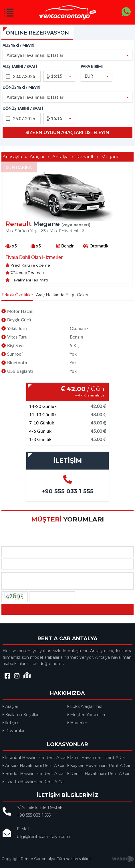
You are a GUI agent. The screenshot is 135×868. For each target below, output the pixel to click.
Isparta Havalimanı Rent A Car (34, 782)
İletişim (11, 723)
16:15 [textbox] (57, 76)
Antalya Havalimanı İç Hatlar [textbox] (35, 55)
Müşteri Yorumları (86, 715)
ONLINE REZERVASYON (37, 33)
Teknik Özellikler (17, 295)
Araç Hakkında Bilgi (55, 295)
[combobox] (67, 55)
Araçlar (10, 706)
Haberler (77, 723)
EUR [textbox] (89, 76)
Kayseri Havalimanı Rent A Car (99, 766)
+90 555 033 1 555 (67, 491)
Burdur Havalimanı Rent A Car (34, 774)
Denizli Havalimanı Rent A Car (99, 774)
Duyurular (14, 731)
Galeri (83, 295)
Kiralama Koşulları (21, 715)
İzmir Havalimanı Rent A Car (97, 758)
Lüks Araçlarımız (85, 706)
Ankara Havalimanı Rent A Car (34, 766)
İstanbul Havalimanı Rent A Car (35, 758)
